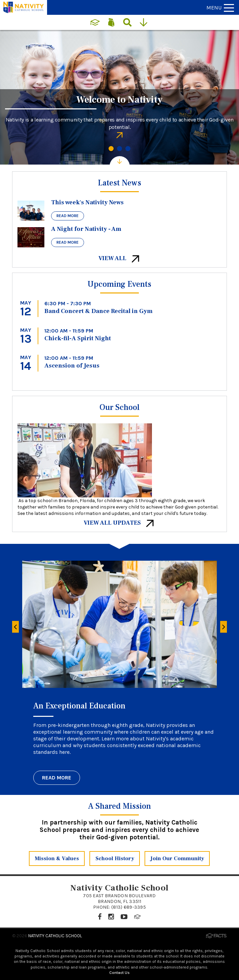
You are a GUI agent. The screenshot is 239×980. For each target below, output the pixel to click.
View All (119, 258)
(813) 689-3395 (129, 907)
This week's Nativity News (87, 202)
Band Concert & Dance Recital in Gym (98, 311)
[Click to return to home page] (24, 11)
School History (115, 859)
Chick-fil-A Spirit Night (78, 338)
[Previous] (15, 627)
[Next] (224, 627)
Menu (220, 8)
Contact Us (119, 973)
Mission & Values (57, 859)
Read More (68, 216)
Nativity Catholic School (55, 936)
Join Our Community (177, 859)
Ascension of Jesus (72, 366)
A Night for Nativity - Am (86, 229)
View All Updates (119, 523)
